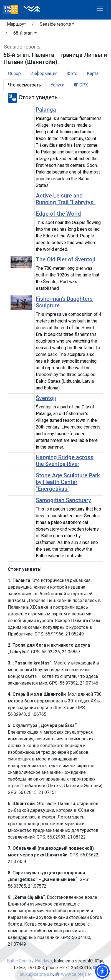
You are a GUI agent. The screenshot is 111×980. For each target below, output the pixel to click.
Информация (44, 74)
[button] (57, 25)
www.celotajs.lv (73, 974)
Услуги (57, 85)
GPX (81, 85)
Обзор (14, 74)
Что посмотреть (25, 85)
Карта (93, 74)
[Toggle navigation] (100, 8)
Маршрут (17, 24)
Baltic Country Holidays (29, 961)
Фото (72, 74)
